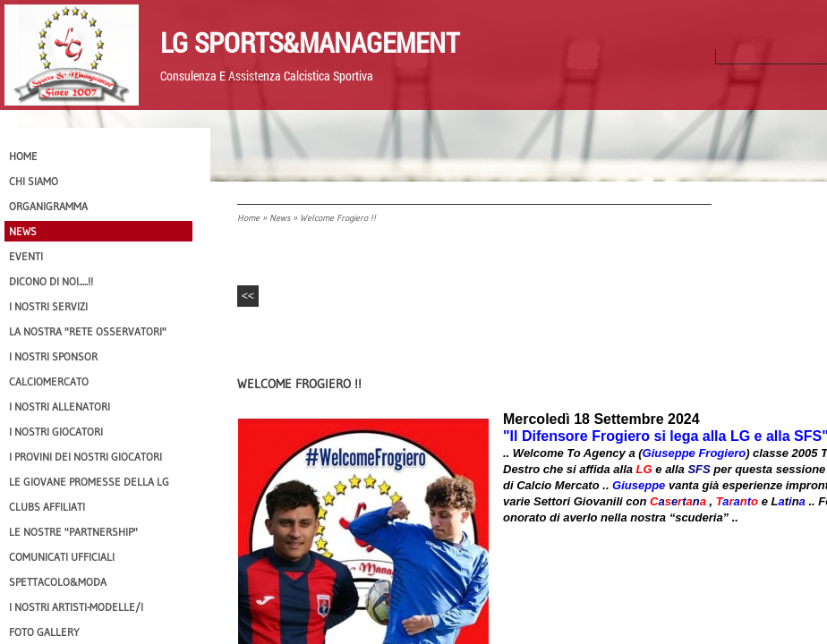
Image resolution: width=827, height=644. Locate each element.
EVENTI (26, 256)
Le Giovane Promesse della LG (89, 482)
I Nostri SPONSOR (53, 356)
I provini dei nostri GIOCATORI (85, 457)
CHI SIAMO (34, 181)
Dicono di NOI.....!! (51, 281)
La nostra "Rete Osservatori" (88, 331)
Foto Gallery (44, 632)
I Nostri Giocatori (56, 432)
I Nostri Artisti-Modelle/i (76, 607)
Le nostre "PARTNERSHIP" (73, 532)
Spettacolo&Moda (58, 582)
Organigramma (48, 206)
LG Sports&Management (310, 42)
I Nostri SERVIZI (48, 306)
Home (248, 218)
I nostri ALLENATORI (60, 407)
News (280, 218)
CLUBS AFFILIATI (47, 507)
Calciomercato (49, 381)
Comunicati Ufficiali (62, 557)
